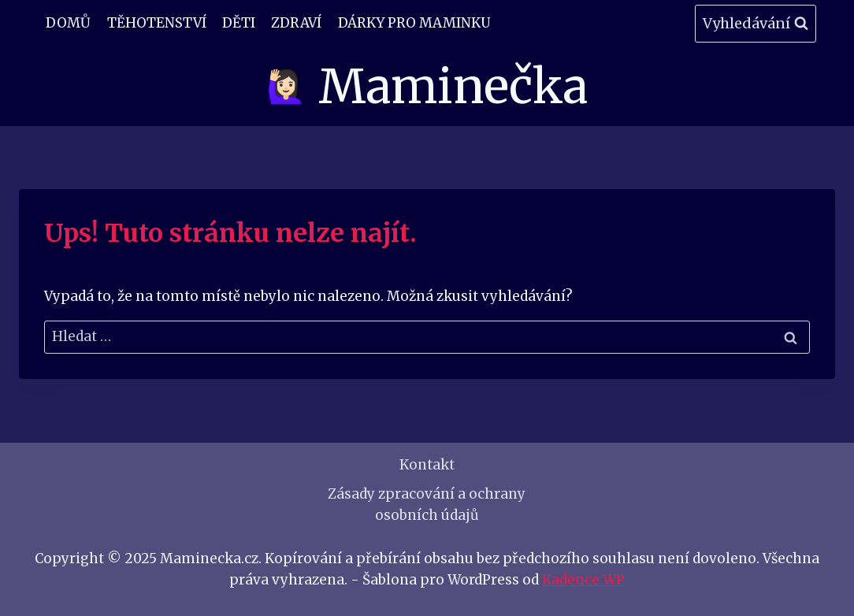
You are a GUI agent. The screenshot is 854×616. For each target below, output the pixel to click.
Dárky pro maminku (414, 23)
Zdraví (296, 23)
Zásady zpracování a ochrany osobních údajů (427, 505)
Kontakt (427, 465)
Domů (68, 23)
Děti (239, 23)
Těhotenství (157, 23)
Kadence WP (583, 580)
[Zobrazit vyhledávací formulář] (756, 24)
